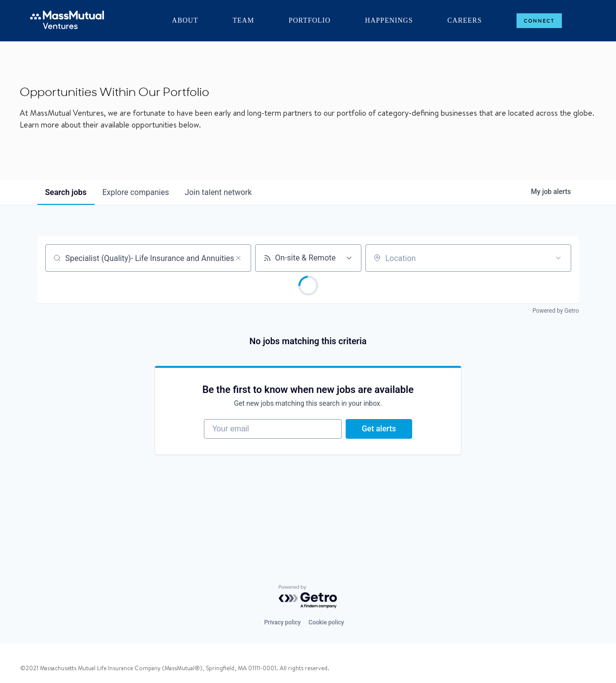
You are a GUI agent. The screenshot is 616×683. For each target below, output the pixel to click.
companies (136, 192)
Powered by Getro (555, 311)
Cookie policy (326, 622)
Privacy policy (282, 622)
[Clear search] (238, 258)
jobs (66, 192)
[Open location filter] (558, 258)
